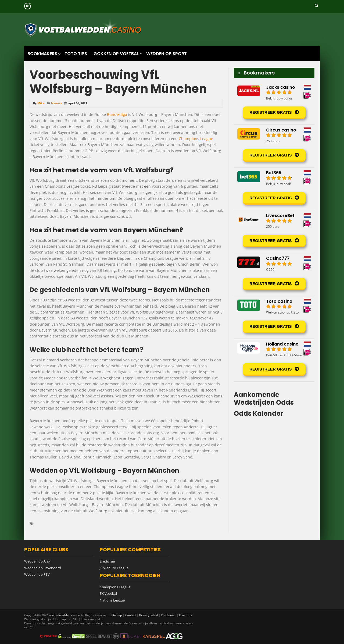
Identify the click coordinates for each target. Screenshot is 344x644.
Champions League (196, 139)
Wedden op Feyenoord (43, 568)
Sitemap (116, 615)
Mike (41, 103)
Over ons (185, 615)
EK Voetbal (108, 593)
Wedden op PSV (37, 574)
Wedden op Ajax (37, 561)
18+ (76, 619)
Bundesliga (117, 114)
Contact (131, 615)
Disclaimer (169, 615)
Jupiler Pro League (114, 568)
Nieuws (56, 103)
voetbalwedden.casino (64, 615)
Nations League (112, 600)
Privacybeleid (149, 615)
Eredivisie (107, 561)
